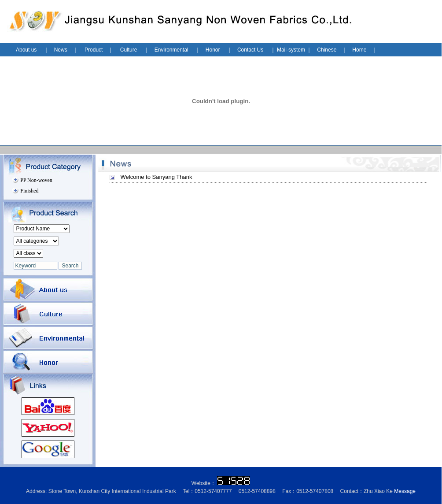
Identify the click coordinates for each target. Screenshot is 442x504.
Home (359, 50)
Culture (129, 50)
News (61, 50)
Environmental (171, 50)
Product (94, 50)
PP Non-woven (36, 180)
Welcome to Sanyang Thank (157, 177)
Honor (214, 50)
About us (27, 50)
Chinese (327, 50)
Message (405, 491)
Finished (29, 191)
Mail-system (291, 50)
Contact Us (250, 50)
